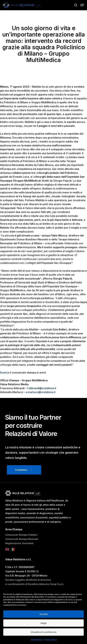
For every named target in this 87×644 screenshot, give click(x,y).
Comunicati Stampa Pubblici (21, 535)
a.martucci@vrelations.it (41, 392)
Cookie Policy (37, 639)
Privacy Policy (50, 639)
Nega (44, 623)
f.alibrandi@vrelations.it (42, 388)
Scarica (5, 372)
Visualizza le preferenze (43, 632)
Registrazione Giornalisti (19, 543)
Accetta (43, 614)
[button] (82, 5)
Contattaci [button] (21, 470)
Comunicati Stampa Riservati (22, 539)
